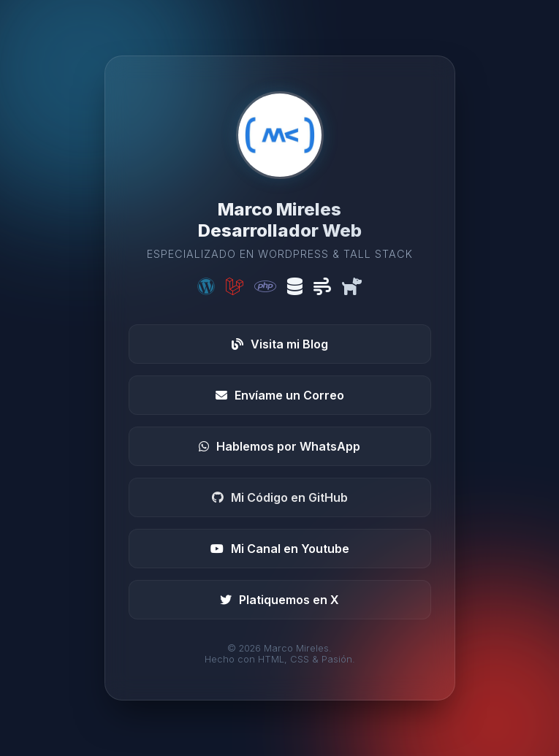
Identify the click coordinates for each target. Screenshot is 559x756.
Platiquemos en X (279, 600)
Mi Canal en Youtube (280, 549)
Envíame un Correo (280, 395)
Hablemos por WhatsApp (279, 446)
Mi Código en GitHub (280, 497)
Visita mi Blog (280, 344)
